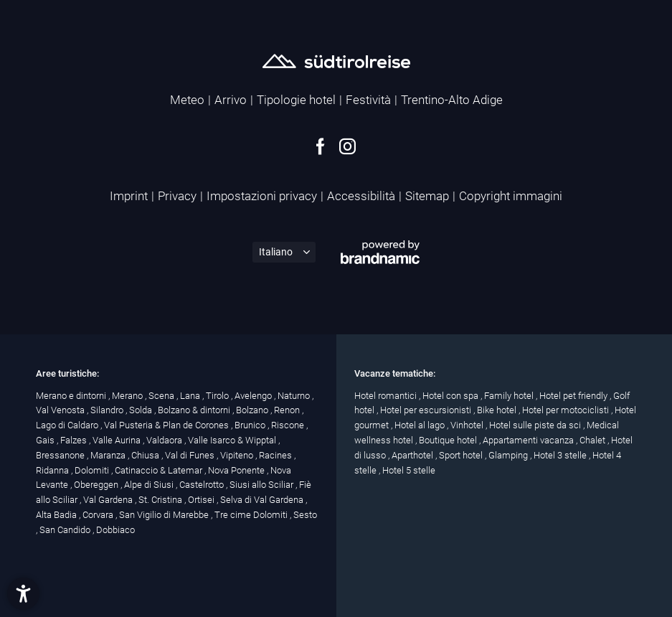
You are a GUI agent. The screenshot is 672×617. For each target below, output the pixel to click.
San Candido (66, 530)
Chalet (593, 440)
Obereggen (97, 485)
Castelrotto (203, 485)
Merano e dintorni (72, 396)
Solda (142, 410)
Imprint (129, 196)
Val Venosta (61, 410)
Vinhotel (468, 425)
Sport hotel (462, 455)
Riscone (289, 425)
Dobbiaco (115, 530)
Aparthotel (413, 455)
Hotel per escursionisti (427, 410)
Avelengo (254, 396)
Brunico (251, 425)
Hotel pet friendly (574, 396)
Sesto (305, 515)
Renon (288, 410)
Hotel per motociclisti (567, 410)
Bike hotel (498, 410)
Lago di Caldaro (68, 425)
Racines (276, 455)
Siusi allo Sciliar (262, 485)
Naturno (295, 396)
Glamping (509, 455)
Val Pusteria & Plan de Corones (167, 425)
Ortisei (202, 500)
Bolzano (253, 410)
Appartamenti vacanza (529, 440)
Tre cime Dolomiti (252, 515)
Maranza (109, 455)
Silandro (108, 410)
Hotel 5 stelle (409, 470)
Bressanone (61, 455)
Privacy (177, 196)
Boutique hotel (449, 440)
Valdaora (165, 440)
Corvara (99, 515)
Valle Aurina (118, 440)
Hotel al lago (421, 425)
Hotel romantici (387, 396)
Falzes (75, 440)
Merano (128, 396)
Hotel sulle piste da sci (536, 425)
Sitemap (427, 196)
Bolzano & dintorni (195, 410)
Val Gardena (109, 500)
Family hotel (510, 396)
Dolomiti (93, 470)
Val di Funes (191, 455)
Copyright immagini (511, 196)
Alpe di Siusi (150, 485)
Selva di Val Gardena (263, 500)
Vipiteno (238, 455)
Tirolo (218, 396)
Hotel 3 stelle (561, 455)
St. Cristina (161, 500)
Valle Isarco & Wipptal (233, 440)
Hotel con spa (451, 396)
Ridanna (53, 470)
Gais (46, 440)
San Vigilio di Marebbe (165, 515)
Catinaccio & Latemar (160, 470)
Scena (162, 396)
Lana (191, 396)
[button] (23, 594)
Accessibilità (361, 196)
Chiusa (146, 455)
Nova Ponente (237, 470)
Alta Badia (57, 515)
